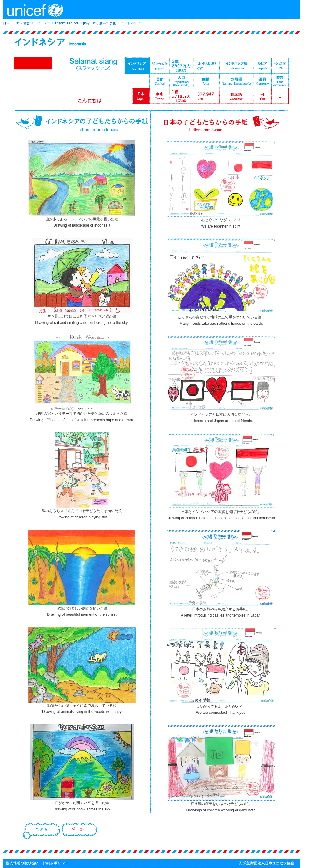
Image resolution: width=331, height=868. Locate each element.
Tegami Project (66, 23)
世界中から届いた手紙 (99, 23)
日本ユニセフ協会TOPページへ (27, 23)
